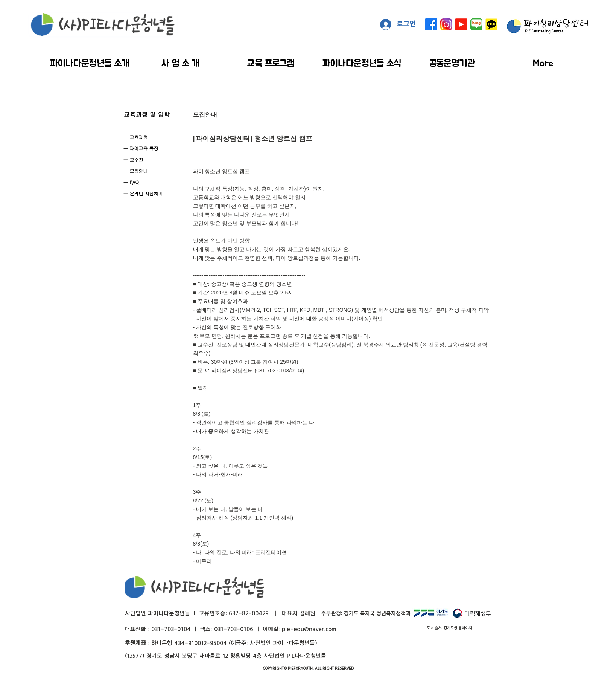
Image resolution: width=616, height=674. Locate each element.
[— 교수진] (153, 160)
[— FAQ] (153, 182)
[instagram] (446, 24)
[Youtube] (461, 24)
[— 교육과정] (153, 137)
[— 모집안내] (153, 171)
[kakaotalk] (491, 24)
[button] (90, 63)
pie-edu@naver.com (309, 629)
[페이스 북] (431, 24)
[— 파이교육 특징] (153, 148)
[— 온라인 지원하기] (153, 194)
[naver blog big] (476, 24)
